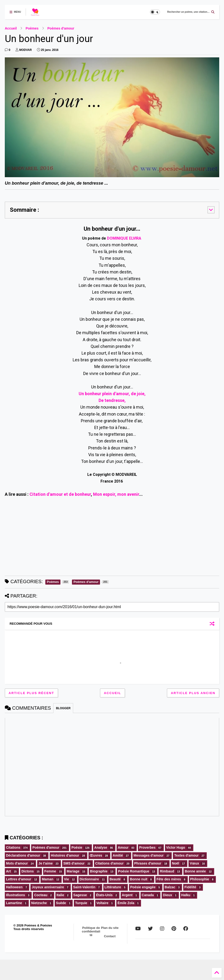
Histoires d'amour (65, 855)
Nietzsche (39, 903)
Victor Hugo (176, 847)
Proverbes (147, 847)
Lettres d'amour (19, 879)
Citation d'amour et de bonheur (60, 494)
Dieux (167, 895)
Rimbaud (167, 871)
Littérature (113, 887)
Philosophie (200, 879)
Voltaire (102, 903)
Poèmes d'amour (61, 28)
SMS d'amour (74, 863)
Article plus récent (31, 693)
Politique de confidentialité (91, 931)
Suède (61, 903)
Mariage (73, 871)
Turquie (81, 903)
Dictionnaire (89, 879)
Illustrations (15, 895)
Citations (13, 847)
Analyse (101, 847)
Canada (148, 895)
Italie (60, 895)
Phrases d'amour (148, 863)
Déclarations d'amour (23, 855)
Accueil (11, 28)
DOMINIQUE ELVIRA (124, 238)
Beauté (115, 879)
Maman (47, 879)
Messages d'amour (149, 855)
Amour (123, 847)
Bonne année (195, 871)
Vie (67, 879)
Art (8, 871)
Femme (50, 871)
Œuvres (96, 855)
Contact (110, 936)
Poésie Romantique (134, 871)
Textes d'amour (186, 855)
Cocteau (41, 895)
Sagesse (80, 895)
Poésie (77, 847)
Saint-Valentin (84, 887)
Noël (176, 863)
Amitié (118, 855)
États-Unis (104, 895)
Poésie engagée (143, 887)
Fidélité (190, 887)
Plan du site (110, 928)
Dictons (27, 871)
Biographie (99, 871)
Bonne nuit (139, 879)
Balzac (170, 887)
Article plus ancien (193, 693)
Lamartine (14, 903)
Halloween (14, 887)
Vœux (194, 863)
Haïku (186, 895)
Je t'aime (45, 863)
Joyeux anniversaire (48, 887)
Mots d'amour (17, 863)
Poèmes (32, 28)
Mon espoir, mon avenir (116, 494)
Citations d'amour (109, 863)
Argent (127, 895)
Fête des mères (169, 879)
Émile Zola (126, 903)
